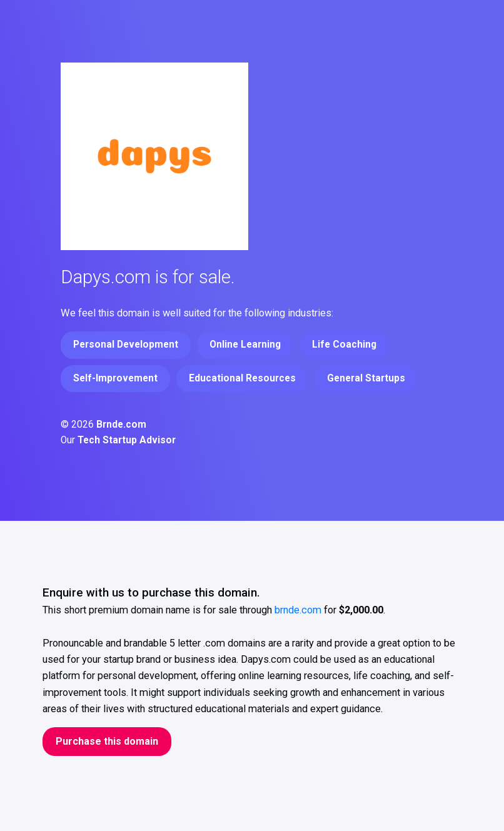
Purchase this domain (107, 741)
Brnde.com (121, 425)
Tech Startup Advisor (127, 440)
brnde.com (298, 610)
